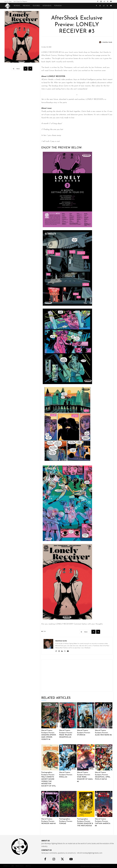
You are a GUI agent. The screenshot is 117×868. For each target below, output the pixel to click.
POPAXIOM (58, 6)
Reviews (17, 6)
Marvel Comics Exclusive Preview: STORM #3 (84, 733)
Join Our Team (8, 2)
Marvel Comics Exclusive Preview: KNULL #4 (66, 775)
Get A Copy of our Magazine (20, 2)
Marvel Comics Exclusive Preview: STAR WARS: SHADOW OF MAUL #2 (85, 777)
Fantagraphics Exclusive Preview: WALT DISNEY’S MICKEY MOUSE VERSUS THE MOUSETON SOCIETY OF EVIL (49, 779)
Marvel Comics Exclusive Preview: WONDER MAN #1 (48, 821)
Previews (26, 6)
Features (36, 6)
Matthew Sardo (108, 42)
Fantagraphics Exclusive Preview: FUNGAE (66, 821)
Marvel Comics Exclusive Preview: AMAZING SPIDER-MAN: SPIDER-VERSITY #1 (49, 735)
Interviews (47, 6)
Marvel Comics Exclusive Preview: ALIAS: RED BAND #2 (103, 733)
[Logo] (8, 6)
